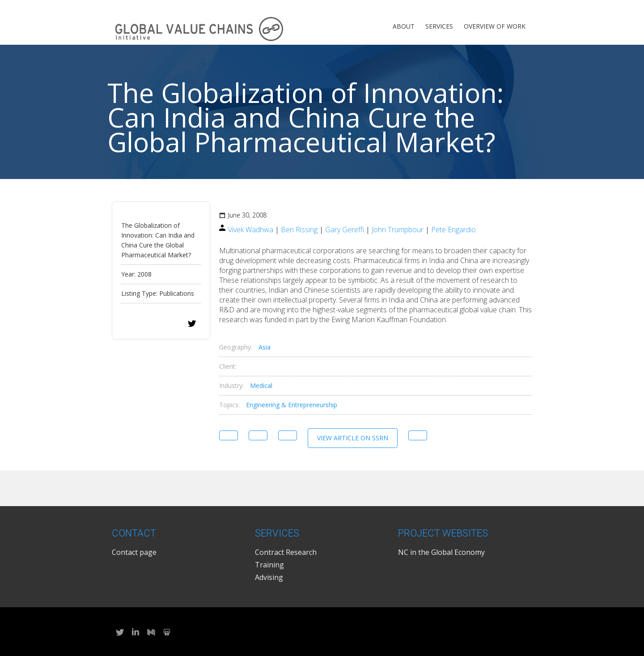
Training (269, 565)
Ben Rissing (299, 230)
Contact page (134, 552)
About (404, 26)
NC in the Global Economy (441, 552)
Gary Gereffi (345, 230)
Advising (269, 577)
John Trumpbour (398, 230)
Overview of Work (495, 26)
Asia (265, 347)
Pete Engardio (453, 230)
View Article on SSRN (353, 438)
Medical (261, 386)
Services (439, 26)
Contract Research (286, 552)
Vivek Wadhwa (251, 230)
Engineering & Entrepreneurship (292, 405)
